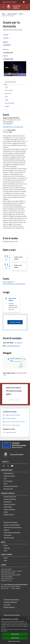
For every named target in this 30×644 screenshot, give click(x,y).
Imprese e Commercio (10, 504)
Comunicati (7, 548)
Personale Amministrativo (11, 486)
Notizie (6, 545)
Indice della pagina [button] (10, 82)
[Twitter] (8, 466)
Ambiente (6, 530)
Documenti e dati (8, 489)
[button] (15, 641)
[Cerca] (27, 7)
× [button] (28, 618)
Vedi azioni (7, 38)
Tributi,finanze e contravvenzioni (13, 527)
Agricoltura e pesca (9, 538)
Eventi (21, 14)
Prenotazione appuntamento (11, 600)
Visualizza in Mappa (15, 322)
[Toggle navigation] (3, 7)
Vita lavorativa (8, 502)
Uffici (5, 478)
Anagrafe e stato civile (10, 497)
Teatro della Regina (12, 299)
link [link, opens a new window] (7, 631)
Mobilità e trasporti (9, 514)
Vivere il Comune (12, 14)
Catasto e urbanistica (9, 509)
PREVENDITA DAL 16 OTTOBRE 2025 (13, 127)
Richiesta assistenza (9, 607)
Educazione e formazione (10, 522)
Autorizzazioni (8, 535)
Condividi (7, 35)
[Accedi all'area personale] (24, 2)
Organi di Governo (9, 473)
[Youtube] (12, 466)
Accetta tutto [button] (15, 634)
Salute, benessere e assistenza (12, 532)
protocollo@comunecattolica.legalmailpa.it (16, 584)
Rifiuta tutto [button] (15, 638)
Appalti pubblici (8, 507)
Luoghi (6, 558)
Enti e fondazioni (8, 481)
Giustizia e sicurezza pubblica (12, 525)
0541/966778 (18, 343)
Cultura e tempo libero (10, 499)
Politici (6, 484)
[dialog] (15, 630)
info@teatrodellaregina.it (13, 346)
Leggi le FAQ (7, 605)
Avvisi (5, 551)
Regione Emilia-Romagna (9, 2)
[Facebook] (4, 466)
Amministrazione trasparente (12, 615)
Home (4, 14)
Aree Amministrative (9, 476)
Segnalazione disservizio (10, 602)
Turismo (6, 512)
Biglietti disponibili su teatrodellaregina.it (14, 284)
